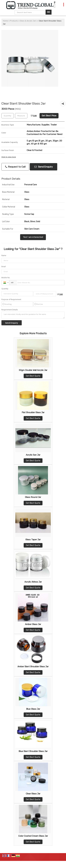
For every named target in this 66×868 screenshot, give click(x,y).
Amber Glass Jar (33, 624)
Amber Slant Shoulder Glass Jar (33, 667)
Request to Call (15, 167)
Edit (34, 116)
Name (4, 255)
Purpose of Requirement (11, 300)
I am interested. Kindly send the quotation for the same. (33, 315)
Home (5, 21)
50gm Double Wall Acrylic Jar (33, 370)
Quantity (5, 289)
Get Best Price (49, 116)
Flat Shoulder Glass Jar (33, 412)
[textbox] (21, 116)
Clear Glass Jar (33, 794)
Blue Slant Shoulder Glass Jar (33, 751)
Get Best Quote (33, 376)
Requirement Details (10, 310)
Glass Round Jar (33, 497)
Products (14, 21)
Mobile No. (6, 278)
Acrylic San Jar (33, 455)
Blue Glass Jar (33, 709)
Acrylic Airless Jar (33, 582)
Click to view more (9, 157)
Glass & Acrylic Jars (28, 21)
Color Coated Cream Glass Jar (33, 836)
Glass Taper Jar (33, 540)
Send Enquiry (44, 167)
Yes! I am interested (33, 237)
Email (4, 267)
